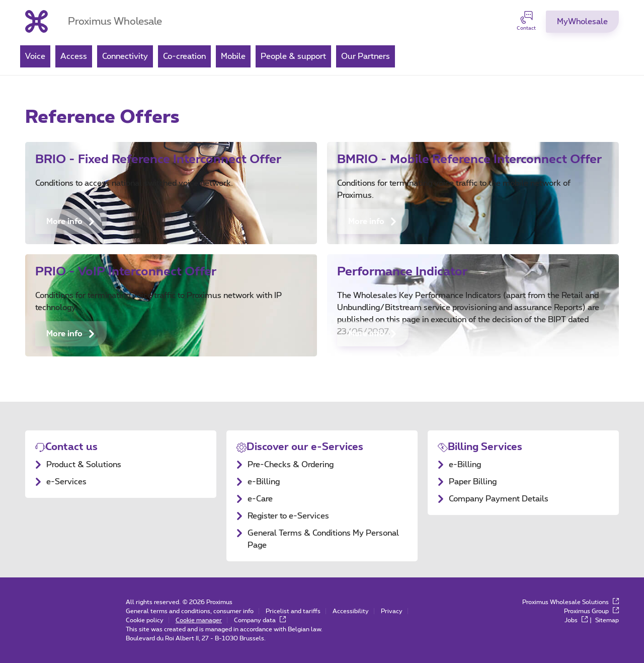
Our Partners (366, 56)
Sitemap (607, 620)
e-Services (66, 482)
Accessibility (351, 611)
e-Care (260, 499)
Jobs (576, 620)
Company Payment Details (499, 499)
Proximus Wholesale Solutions (571, 602)
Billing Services (485, 447)
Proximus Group (591, 611)
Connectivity (125, 56)
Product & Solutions (84, 465)
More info (71, 222)
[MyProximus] (582, 22)
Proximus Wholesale (115, 22)
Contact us (71, 447)
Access (74, 56)
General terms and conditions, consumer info (190, 611)
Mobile (233, 56)
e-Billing (264, 482)
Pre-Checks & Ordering (291, 465)
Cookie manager (199, 620)
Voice (35, 56)
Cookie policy (145, 620)
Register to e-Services (288, 516)
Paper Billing (473, 482)
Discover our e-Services (305, 447)
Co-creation (184, 56)
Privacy (392, 611)
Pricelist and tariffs (293, 611)
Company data (260, 620)
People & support (293, 56)
